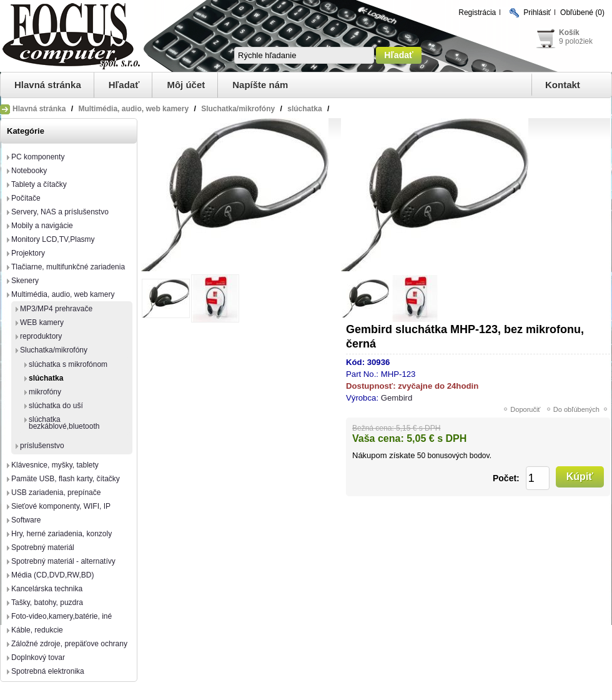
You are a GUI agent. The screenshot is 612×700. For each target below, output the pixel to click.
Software (26, 520)
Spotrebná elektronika (48, 671)
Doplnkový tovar (38, 657)
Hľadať (124, 85)
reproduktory (41, 336)
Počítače (26, 198)
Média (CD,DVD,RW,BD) (52, 575)
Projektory (28, 253)
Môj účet (186, 85)
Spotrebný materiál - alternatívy (63, 561)
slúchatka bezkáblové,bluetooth (64, 423)
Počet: (506, 478)
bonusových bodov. (459, 456)
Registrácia (477, 12)
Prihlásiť (537, 12)
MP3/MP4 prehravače (56, 309)
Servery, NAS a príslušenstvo (60, 212)
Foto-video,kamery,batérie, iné (62, 616)
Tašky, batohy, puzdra (47, 602)
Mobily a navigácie (42, 226)
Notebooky (29, 171)
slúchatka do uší (56, 406)
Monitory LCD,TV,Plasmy (53, 239)
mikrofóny (45, 392)
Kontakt (563, 85)
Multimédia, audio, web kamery (63, 294)
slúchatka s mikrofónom (68, 364)
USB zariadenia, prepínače (56, 492)
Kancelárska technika (47, 589)
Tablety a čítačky (39, 184)
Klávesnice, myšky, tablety (55, 465)
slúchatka (46, 378)
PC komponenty (38, 157)
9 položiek (576, 41)
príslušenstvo (42, 446)
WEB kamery (42, 322)
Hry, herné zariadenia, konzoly (62, 534)
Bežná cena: (373, 428)
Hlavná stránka (48, 85)
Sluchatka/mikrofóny (54, 350)
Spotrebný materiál (43, 547)
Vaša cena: (378, 438)
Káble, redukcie (37, 630)
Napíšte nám (260, 85)
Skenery (25, 281)
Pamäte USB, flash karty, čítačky (66, 479)
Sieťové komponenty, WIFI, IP (61, 506)
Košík (569, 32)
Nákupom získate (383, 455)
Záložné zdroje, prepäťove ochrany (69, 644)
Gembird (397, 398)
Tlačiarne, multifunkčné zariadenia (68, 267)
